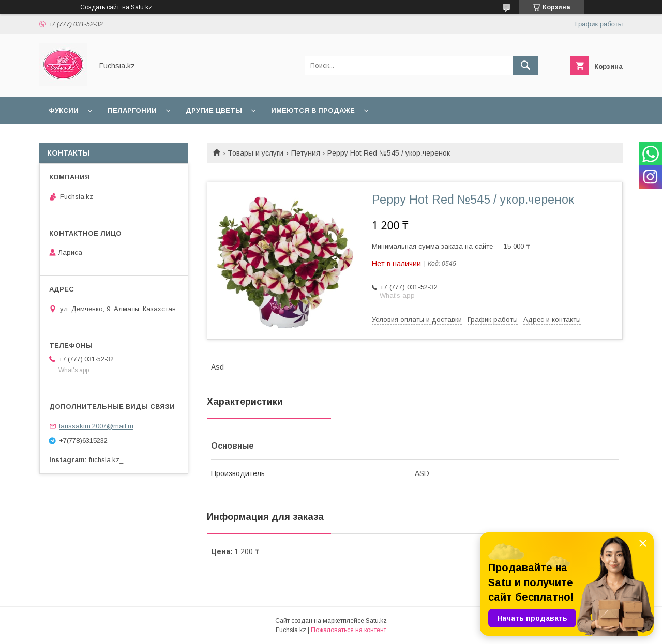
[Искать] (525, 66)
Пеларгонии (132, 110)
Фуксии (64, 110)
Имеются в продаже (313, 110)
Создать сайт (100, 7)
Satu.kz (376, 621)
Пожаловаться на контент (349, 630)
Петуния (306, 153)
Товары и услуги (255, 153)
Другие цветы (214, 110)
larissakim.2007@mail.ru (96, 426)
